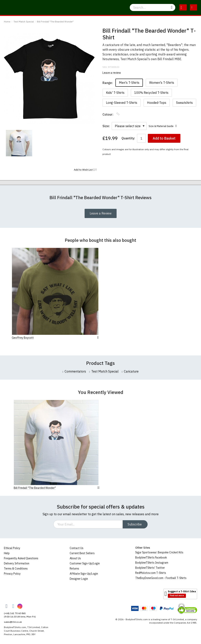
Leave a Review (101, 213)
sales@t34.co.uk (13, 622)
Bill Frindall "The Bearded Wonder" (55, 22)
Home (7, 22)
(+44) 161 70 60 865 (15, 613)
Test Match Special (24, 22)
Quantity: (128, 138)
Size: (106, 126)
